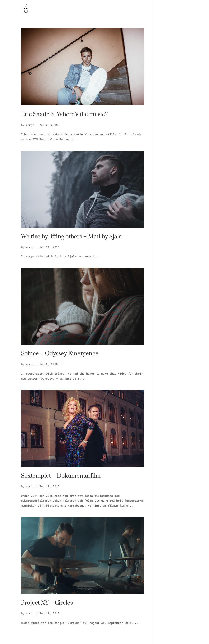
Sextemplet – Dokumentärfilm (61, 476)
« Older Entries (33, 637)
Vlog (176, 8)
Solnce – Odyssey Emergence (60, 354)
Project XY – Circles (47, 603)
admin (30, 125)
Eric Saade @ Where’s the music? (64, 114)
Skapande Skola (155, 8)
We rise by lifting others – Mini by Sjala (71, 237)
